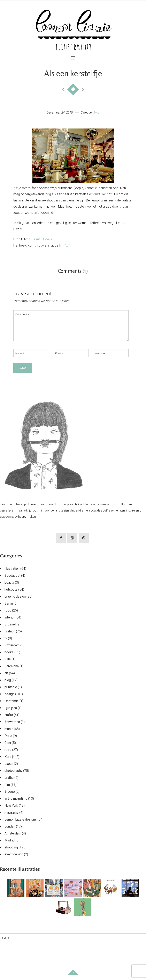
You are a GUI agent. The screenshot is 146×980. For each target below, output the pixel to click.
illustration (12, 574)
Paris (8, 741)
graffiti (9, 783)
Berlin (9, 608)
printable (11, 692)
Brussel (10, 629)
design (9, 699)
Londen (10, 831)
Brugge (10, 796)
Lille (8, 664)
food (8, 615)
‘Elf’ (68, 245)
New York (11, 810)
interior (10, 622)
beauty (9, 587)
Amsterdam (13, 838)
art (6, 678)
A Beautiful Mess (40, 239)
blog (97, 113)
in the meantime (16, 803)
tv (6, 643)
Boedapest (12, 580)
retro (8, 755)
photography (13, 776)
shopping (11, 852)
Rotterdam (12, 650)
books (9, 657)
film (7, 790)
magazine (11, 817)
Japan (9, 769)
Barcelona (12, 671)
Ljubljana (11, 713)
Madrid (10, 845)
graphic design (15, 601)
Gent (8, 748)
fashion (10, 636)
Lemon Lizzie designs (21, 824)
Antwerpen (12, 727)
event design (14, 859)
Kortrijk (10, 762)
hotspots (11, 594)
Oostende (12, 706)
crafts (9, 720)
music (9, 734)
